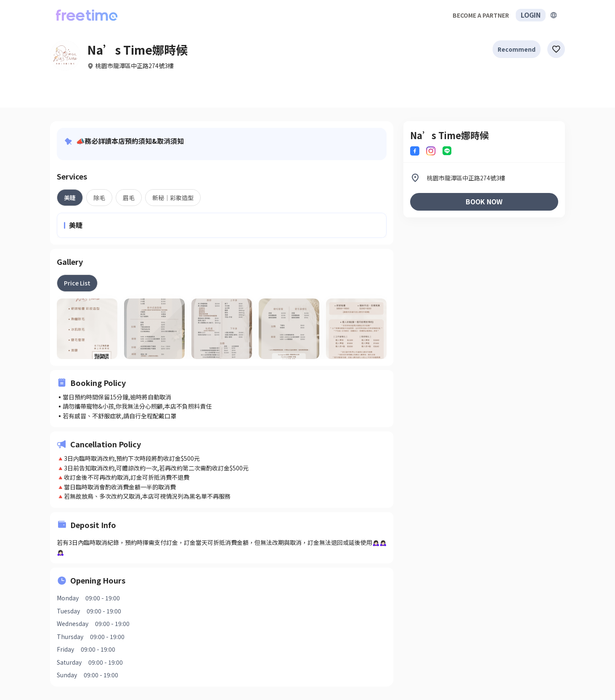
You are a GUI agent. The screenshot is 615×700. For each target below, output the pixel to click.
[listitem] (484, 178)
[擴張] (554, 15)
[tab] (70, 198)
